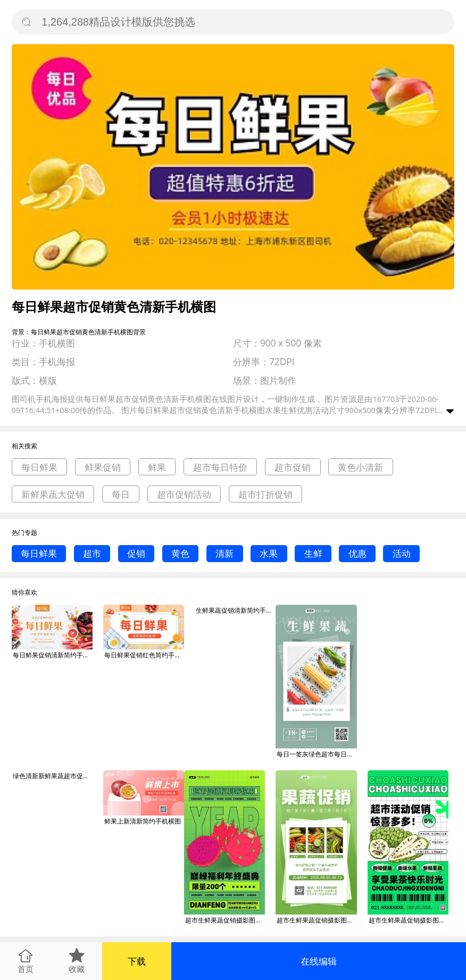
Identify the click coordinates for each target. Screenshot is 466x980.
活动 (402, 553)
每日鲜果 (39, 467)
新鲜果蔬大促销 (53, 494)
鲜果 (157, 467)
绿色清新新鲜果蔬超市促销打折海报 (53, 776)
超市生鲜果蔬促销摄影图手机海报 (225, 920)
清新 (224, 553)
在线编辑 (319, 961)
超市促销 (293, 467)
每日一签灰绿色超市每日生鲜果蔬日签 (317, 754)
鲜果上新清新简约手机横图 (143, 821)
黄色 (180, 553)
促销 (136, 553)
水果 (269, 553)
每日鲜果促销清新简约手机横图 (53, 655)
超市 (92, 553)
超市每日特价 (220, 467)
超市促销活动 (184, 494)
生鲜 (313, 553)
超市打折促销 (265, 494)
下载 (137, 961)
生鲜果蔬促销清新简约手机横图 (236, 610)
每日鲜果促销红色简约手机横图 (144, 655)
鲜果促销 (103, 467)
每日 (121, 494)
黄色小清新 (360, 467)
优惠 (357, 553)
